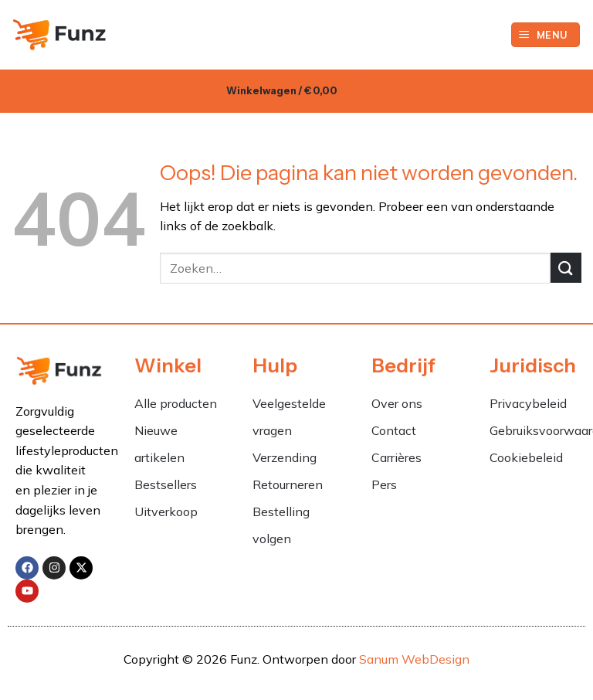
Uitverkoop (166, 511)
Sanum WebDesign (414, 659)
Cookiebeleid (526, 457)
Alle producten (176, 403)
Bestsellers (166, 484)
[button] (546, 35)
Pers (384, 484)
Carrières (396, 457)
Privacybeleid (528, 403)
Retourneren (288, 484)
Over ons (397, 403)
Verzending (285, 457)
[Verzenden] (566, 268)
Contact (394, 430)
